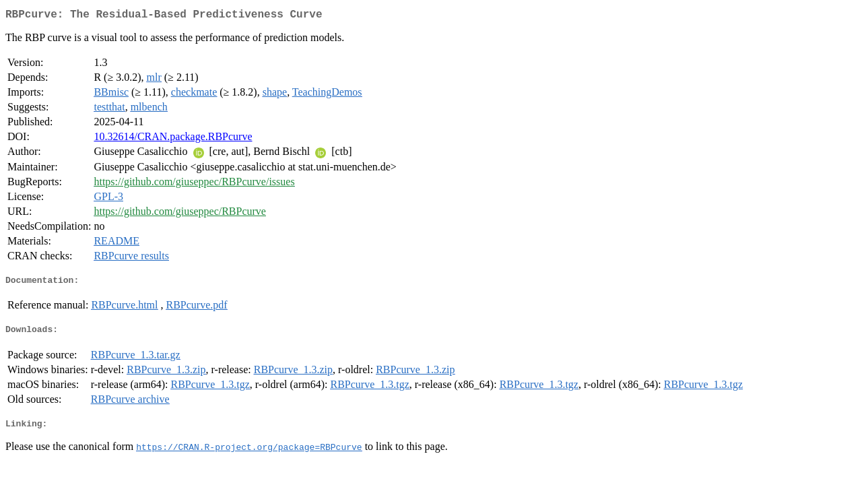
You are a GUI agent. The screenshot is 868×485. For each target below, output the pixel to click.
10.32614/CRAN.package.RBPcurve (173, 139)
